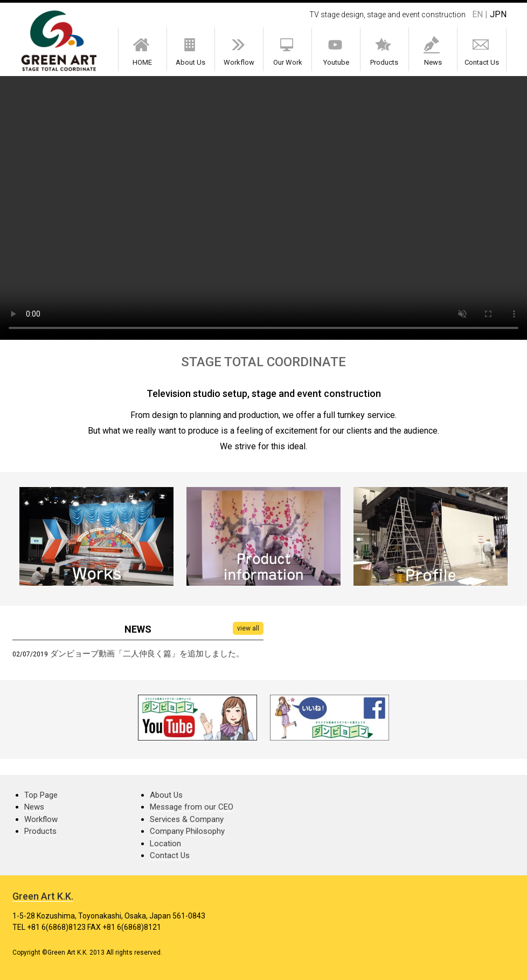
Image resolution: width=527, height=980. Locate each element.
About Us (191, 52)
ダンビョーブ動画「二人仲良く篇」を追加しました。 (147, 654)
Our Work (288, 52)
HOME (142, 52)
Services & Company (187, 819)
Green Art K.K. (43, 896)
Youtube (336, 52)
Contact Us (481, 52)
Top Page (41, 795)
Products (384, 52)
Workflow (239, 52)
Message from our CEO (192, 807)
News (433, 52)
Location (165, 844)
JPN (498, 14)
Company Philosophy (187, 831)
